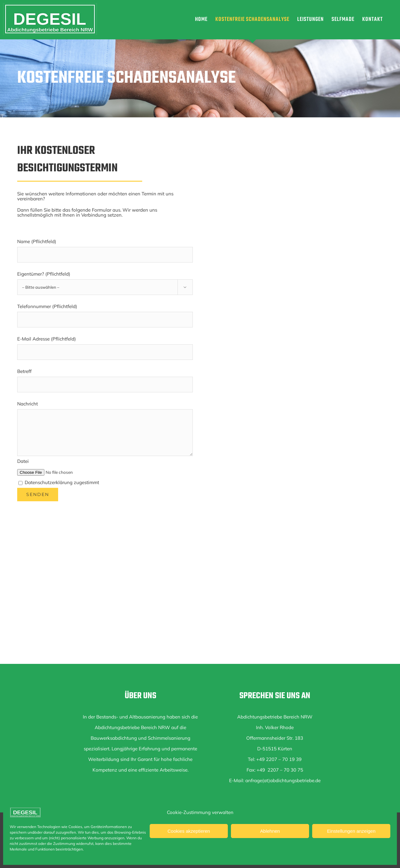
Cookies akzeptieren (189, 831)
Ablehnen (270, 831)
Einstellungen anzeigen (351, 831)
